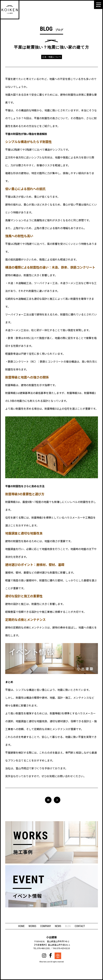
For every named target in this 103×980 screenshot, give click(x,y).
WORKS (32, 926)
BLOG (68, 926)
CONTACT (80, 926)
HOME (21, 926)
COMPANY (46, 926)
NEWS (58, 926)
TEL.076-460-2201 (42, 948)
